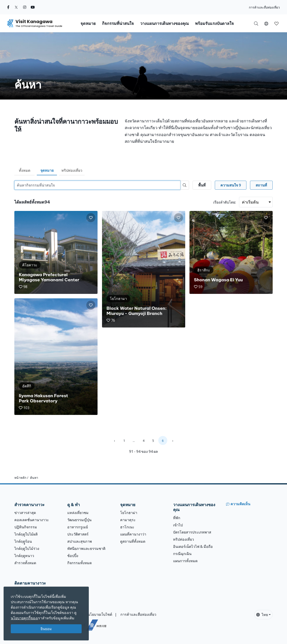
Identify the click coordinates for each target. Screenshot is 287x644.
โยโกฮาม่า (129, 513)
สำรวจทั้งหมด (25, 563)
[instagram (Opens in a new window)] (25, 7)
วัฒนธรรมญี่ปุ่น (79, 520)
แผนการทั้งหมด (185, 561)
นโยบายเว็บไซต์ (100, 614)
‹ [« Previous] (114, 441)
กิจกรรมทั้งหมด (79, 563)
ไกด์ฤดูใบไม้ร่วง (27, 549)
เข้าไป (178, 525)
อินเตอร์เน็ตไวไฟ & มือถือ (193, 546)
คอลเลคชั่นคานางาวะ (32, 520)
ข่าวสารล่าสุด (25, 513)
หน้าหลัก (20, 478)
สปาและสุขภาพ (80, 541)
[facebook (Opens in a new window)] (8, 7)
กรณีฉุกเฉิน (182, 554)
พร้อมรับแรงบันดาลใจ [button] (214, 23)
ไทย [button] (262, 615)
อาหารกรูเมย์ (78, 527)
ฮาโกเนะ (127, 527)
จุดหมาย (47, 170)
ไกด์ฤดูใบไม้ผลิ (26, 534)
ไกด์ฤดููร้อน (23, 541)
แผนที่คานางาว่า (133, 534)
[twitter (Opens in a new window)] (16, 7)
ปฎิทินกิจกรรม (26, 527)
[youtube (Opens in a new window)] (33, 7)
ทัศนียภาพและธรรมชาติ (86, 549)
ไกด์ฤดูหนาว (24, 556)
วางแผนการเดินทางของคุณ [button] (164, 23)
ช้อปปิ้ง (73, 556)
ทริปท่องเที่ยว (72, 170)
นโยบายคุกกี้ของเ (24, 618)
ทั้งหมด (25, 170)
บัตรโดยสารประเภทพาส (192, 532)
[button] (266, 23)
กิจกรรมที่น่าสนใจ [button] (118, 23)
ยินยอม (46, 629)
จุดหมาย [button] (88, 23)
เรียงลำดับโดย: (225, 202)
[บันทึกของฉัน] (276, 23)
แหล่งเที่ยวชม (78, 513)
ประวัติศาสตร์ (78, 534)
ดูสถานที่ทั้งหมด (133, 541)
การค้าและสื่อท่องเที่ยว (264, 7)
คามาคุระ (128, 520)
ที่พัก (177, 518)
